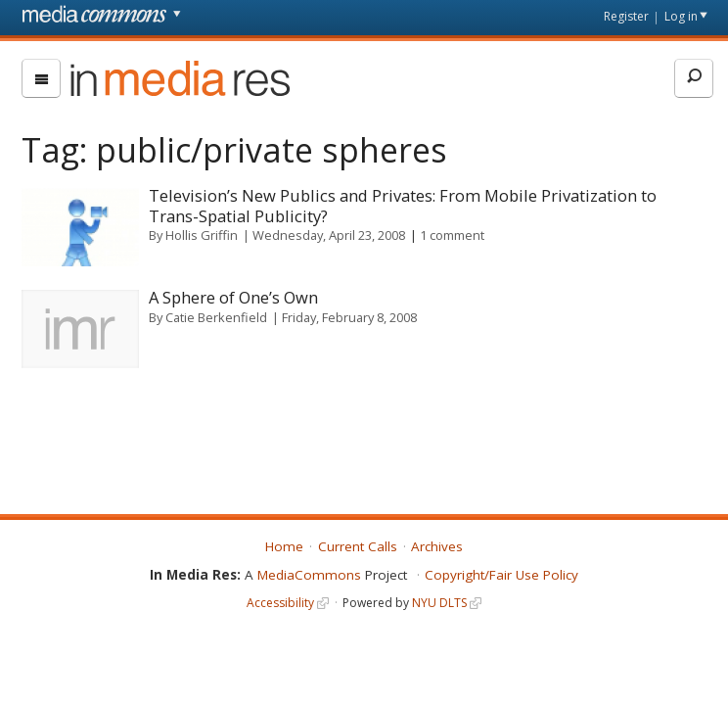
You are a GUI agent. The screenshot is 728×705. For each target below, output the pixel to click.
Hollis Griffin (202, 235)
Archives (437, 546)
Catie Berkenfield (216, 317)
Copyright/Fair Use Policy (501, 575)
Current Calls (358, 546)
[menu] (41, 78)
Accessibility (280, 603)
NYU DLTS (439, 603)
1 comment (452, 235)
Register (626, 16)
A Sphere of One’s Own (233, 297)
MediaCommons (309, 575)
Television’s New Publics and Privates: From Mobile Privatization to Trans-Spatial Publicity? (403, 206)
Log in (681, 16)
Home (284, 546)
